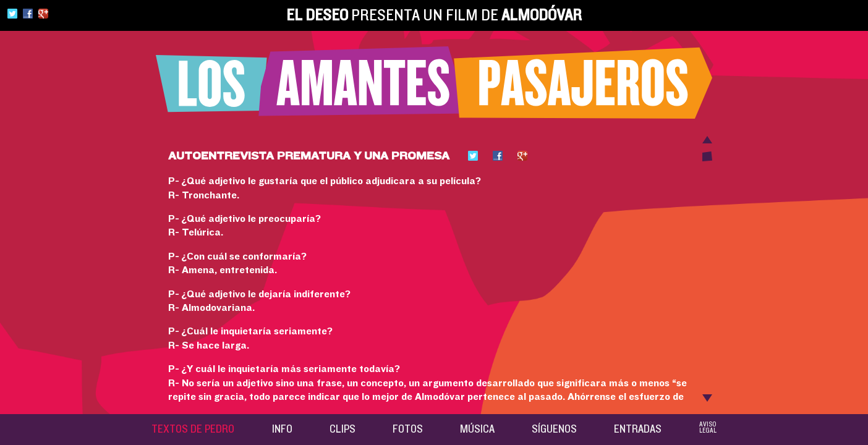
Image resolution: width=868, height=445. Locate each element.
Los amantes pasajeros (434, 83)
